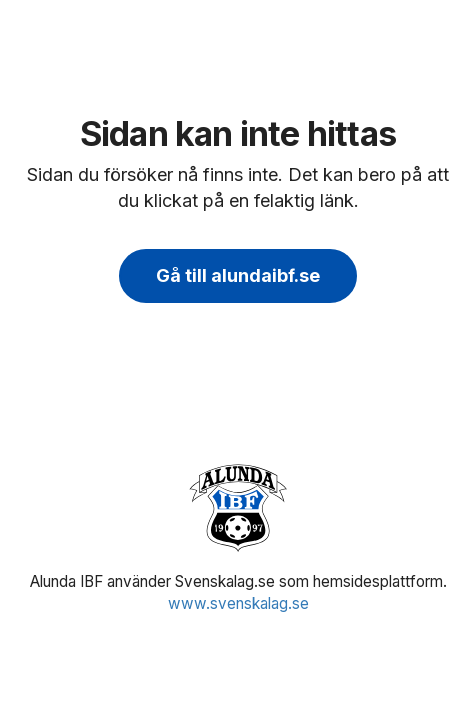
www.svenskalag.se (238, 603)
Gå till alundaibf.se (238, 275)
